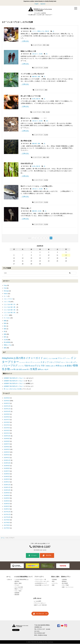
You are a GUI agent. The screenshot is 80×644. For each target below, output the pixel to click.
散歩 (5, 326)
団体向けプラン (66, 577)
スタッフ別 (7, 302)
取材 (5, 324)
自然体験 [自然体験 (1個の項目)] (24, 370)
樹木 (5, 337)
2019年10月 (7, 463)
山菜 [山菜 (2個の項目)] (52, 366)
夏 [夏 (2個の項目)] (34, 366)
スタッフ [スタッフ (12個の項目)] (45, 362)
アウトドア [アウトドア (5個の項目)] (62, 359)
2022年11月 (7, 409)
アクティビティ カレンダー (42, 582)
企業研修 (64, 580)
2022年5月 (7, 417)
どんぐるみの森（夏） (10, 307)
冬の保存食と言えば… (28, 29)
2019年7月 (7, 471)
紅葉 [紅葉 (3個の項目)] (17, 370)
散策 (5, 329)
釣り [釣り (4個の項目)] (28, 370)
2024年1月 (7, 404)
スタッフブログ (8, 299)
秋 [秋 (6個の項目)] (14, 370)
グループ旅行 (65, 585)
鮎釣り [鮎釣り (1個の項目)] (43, 370)
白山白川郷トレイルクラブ (42, 585)
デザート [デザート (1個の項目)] (63, 363)
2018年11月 (7, 488)
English (37, 4)
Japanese (43, 4)
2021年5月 (7, 425)
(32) (47, 121)
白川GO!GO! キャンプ (41, 584)
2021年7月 (7, 420)
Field (5, 288)
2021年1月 (7, 433)
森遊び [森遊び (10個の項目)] (70, 366)
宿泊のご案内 (55, 577)
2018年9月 (7, 493)
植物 (48, 45)
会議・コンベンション (68, 587)
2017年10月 (7, 517)
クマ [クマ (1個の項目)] (33, 363)
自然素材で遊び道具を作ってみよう (14, 378)
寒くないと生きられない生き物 (13, 389)
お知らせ (10, 580)
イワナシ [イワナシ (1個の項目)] (68, 359)
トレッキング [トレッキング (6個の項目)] (71, 363)
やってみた (7, 318)
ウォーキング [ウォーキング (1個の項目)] (22, 363)
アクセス (33, 556)
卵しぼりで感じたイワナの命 (31, 96)
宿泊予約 (47, 556)
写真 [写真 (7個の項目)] (26, 366)
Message (6, 291)
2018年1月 (7, 509)
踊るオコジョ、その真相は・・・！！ (34, 118)
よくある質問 (38, 602)
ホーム (3, 538)
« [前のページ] (33, 238)
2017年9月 (7, 520)
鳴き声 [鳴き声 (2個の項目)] (46, 370)
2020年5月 (7, 450)
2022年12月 (7, 406)
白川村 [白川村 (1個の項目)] (12, 370)
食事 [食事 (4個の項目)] (39, 370)
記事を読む (26, 41)
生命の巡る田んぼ (27, 164)
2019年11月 (7, 460)
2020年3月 (7, 455)
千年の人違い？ (26, 209)
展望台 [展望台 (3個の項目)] (48, 366)
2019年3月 (7, 477)
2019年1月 (7, 482)
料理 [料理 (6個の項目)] (58, 366)
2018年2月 (7, 507)
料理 (44, 45)
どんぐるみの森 (19, 587)
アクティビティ (39, 577)
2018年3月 (7, 504)
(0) (47, 54)
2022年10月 (7, 412)
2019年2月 (7, 479)
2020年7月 (7, 444)
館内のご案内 (18, 584)
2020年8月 (7, 441)
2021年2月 (7, 431)
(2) (44, 99)
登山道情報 (7, 343)
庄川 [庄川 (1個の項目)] (54, 366)
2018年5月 (7, 498)
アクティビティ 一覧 (41, 580)
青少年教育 (65, 584)
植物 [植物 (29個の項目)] (75, 366)
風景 (48, 158)
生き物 (41, 54)
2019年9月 (7, 466)
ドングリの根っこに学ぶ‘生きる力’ (33, 74)
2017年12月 (7, 512)
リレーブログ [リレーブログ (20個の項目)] (10, 366)
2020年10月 (7, 436)
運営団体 (17, 595)
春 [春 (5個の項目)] (66, 366)
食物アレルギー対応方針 (40, 605)
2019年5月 (7, 474)
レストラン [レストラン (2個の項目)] (21, 366)
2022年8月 (7, 414)
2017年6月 (7, 526)
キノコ (6, 296)
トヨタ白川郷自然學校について (23, 577)
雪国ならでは (41, 31)
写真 (44, 112)
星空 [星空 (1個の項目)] (63, 366)
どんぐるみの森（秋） (10, 313)
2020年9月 (7, 439)
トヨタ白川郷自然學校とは (22, 580)
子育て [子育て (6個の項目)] (43, 366)
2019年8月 (7, 469)
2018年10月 (7, 490)
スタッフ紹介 (18, 591)
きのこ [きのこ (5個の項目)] (46, 359)
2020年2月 (7, 458)
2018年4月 (7, 501)
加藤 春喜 (34, 77)
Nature (6, 294)
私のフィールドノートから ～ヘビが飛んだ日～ (37, 186)
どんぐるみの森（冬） (10, 305)
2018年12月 (7, 485)
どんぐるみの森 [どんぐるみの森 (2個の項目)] (53, 359)
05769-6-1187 (42, 547)
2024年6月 (7, 398)
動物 (5, 321)
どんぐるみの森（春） (10, 310)
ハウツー (34, 31)
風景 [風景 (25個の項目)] (35, 369)
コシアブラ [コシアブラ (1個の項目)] (38, 363)
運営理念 (17, 582)
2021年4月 (7, 428)
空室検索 (54, 580)
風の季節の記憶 (26, 141)
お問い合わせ (37, 599)
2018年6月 (7, 496)
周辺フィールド (19, 589)
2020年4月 (7, 452)
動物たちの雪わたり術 (28, 51)
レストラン (55, 584)
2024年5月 (7, 401)
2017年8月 (7, 523)
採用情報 (17, 593)
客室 (53, 582)
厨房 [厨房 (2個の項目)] (32, 366)
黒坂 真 (47, 31)
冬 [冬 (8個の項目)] (29, 366)
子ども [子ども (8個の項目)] (38, 366)
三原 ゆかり (35, 54)
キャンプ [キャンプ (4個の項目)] (29, 363)
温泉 (53, 585)
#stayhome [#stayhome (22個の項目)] (8, 358)
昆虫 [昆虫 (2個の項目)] (61, 366)
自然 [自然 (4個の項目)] (20, 370)
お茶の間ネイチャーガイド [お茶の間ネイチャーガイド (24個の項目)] (28, 358)
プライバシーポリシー (40, 603)
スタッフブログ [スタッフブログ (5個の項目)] (55, 363)
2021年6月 (7, 423)
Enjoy (5, 286)
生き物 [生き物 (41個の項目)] (6, 369)
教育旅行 (64, 582)
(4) (53, 31)
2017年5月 (7, 528)
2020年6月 (7, 447)
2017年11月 (7, 515)
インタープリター (37, 45)
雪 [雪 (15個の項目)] (31, 369)
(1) (46, 211)
